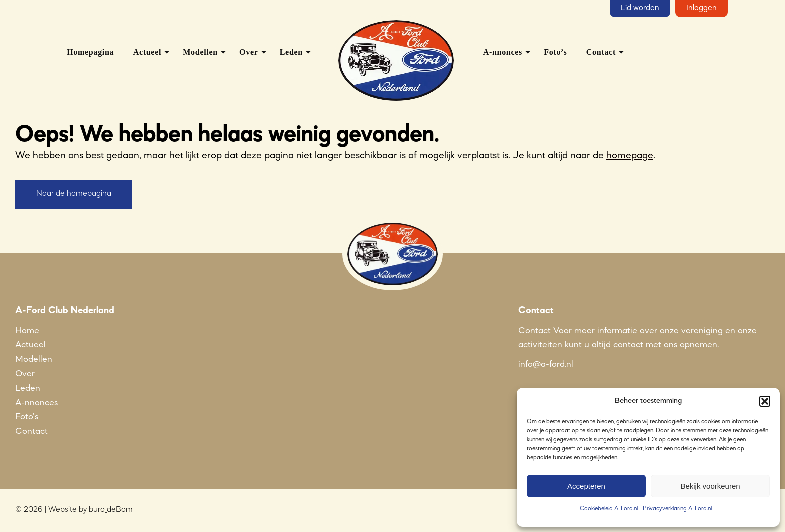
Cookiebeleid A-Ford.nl (609, 509)
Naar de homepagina (74, 194)
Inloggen (702, 8)
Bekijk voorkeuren (710, 486)
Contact (601, 52)
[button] (765, 401)
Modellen (200, 52)
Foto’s (555, 52)
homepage (630, 156)
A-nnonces (503, 52)
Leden (291, 52)
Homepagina (90, 52)
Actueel (147, 52)
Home (27, 331)
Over (249, 52)
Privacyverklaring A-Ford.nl (677, 509)
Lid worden (640, 8)
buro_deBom (111, 510)
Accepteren (586, 486)
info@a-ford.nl (546, 364)
